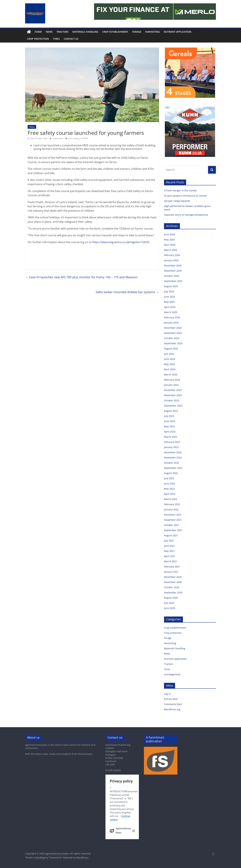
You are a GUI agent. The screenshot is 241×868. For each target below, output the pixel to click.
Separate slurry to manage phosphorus (186, 215)
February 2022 (172, 504)
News (49, 32)
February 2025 (172, 317)
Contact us (71, 39)
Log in (167, 694)
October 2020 (172, 587)
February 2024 (172, 380)
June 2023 (170, 421)
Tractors (63, 32)
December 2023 (173, 390)
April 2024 (170, 369)
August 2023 (171, 411)
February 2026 (172, 255)
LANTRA (84, 138)
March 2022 (171, 499)
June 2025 (170, 297)
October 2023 (172, 400)
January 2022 (171, 509)
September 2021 (173, 530)
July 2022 (169, 478)
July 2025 (169, 291)
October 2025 (172, 276)
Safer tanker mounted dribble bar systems (127, 292)
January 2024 (171, 385)
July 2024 (169, 354)
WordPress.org (172, 709)
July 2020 (169, 603)
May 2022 (169, 489)
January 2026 (171, 260)
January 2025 (171, 323)
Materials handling (85, 32)
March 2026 (171, 250)
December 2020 (173, 577)
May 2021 (169, 551)
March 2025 (171, 312)
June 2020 (170, 608)
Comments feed (173, 704)
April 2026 (170, 245)
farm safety (74, 138)
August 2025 (171, 286)
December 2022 (173, 452)
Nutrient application (178, 32)
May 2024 (169, 364)
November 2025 (173, 271)
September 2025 (173, 281)
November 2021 (173, 520)
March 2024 (171, 374)
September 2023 (173, 406)
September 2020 (173, 592)
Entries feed (171, 699)
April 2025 (170, 307)
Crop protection (38, 39)
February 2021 (172, 567)
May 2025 (169, 302)
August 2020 (171, 598)
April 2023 (170, 432)
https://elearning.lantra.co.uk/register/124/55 (121, 242)
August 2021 (171, 535)
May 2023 (169, 426)
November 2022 (173, 458)
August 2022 (171, 473)
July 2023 (169, 416)
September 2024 (173, 343)
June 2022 (170, 483)
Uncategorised (172, 674)
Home (38, 32)
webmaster (58, 138)
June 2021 (170, 546)
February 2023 (172, 442)
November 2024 (173, 333)
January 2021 (171, 572)
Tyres (56, 39)
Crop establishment (115, 32)
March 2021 (171, 561)
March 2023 (171, 437)
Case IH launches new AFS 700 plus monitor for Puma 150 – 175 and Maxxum (81, 277)
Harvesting (153, 32)
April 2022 (170, 494)
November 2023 (173, 395)
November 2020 (173, 582)
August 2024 (171, 349)
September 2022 (173, 468)
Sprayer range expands (178, 201)
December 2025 (173, 265)
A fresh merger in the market (181, 190)
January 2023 (171, 447)
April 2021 (170, 556)
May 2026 (169, 240)
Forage (137, 32)
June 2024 (170, 359)
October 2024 (172, 338)
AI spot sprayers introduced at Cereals (186, 196)
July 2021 (169, 541)
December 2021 (173, 515)
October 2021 (172, 525)
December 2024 (173, 328)
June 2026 (170, 234)
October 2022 (172, 463)
